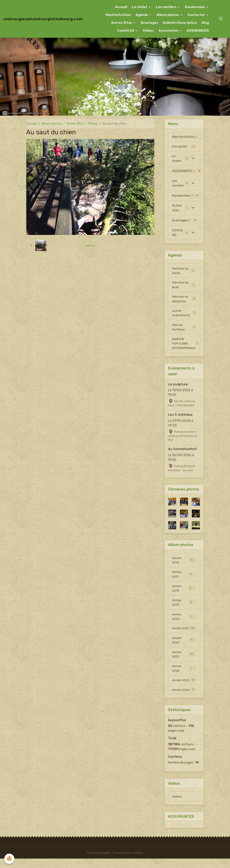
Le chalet (140, 7)
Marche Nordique (184, 328)
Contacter (197, 15)
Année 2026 (184, 699)
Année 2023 (184, 663)
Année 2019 (184, 605)
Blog (205, 23)
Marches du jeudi (184, 285)
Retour (90, 246)
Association (169, 31)
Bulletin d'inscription (180, 23)
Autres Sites (122, 23)
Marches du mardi (184, 271)
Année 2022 (184, 648)
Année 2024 (184, 677)
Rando (93, 124)
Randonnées (195, 7)
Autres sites (177, 208)
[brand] (43, 19)
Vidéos (148, 31)
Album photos (168, 15)
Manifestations (118, 15)
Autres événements (184, 314)
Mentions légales (99, 862)
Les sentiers (166, 7)
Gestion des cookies (129, 862)
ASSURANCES (198, 31)
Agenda (142, 15)
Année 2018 (184, 591)
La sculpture (178, 386)
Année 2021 (75, 124)
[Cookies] (10, 859)
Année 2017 (184, 576)
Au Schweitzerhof (182, 451)
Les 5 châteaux (180, 416)
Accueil (121, 7)
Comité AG (126, 31)
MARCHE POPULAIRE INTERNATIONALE (186, 345)
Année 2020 (184, 619)
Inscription (180, 147)
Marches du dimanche (184, 300)
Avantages (149, 23)
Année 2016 (184, 562)
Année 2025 (184, 689)
